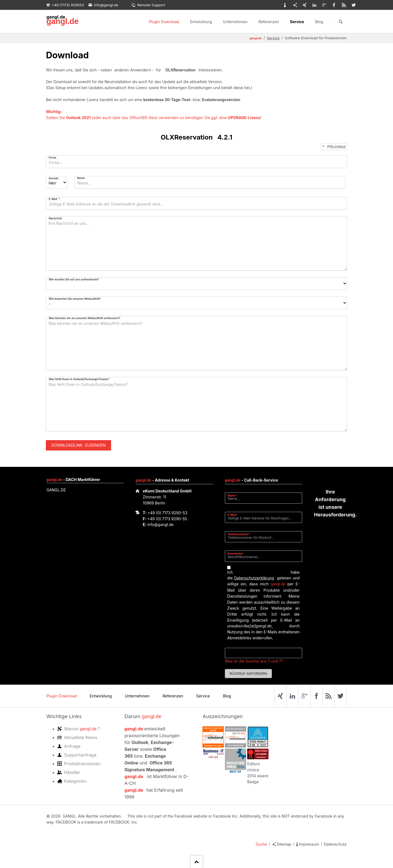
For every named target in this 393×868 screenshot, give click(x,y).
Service (297, 22)
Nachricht (55, 218)
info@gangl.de (160, 524)
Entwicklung (201, 22)
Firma (52, 158)
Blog (319, 22)
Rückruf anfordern (248, 674)
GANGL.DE (56, 490)
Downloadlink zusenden (78, 445)
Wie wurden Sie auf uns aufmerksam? (74, 279)
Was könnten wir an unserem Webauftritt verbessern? (84, 318)
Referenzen (269, 22)
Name (81, 178)
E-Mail (55, 199)
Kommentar (235, 554)
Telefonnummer (239, 534)
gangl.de (62, 21)
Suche (261, 844)
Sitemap (284, 844)
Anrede (53, 178)
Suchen (341, 22)
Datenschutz (335, 844)
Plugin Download (164, 22)
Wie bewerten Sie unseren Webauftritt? (75, 299)
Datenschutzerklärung (254, 578)
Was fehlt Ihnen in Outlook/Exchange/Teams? (79, 379)
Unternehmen (235, 22)
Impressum (309, 844)
